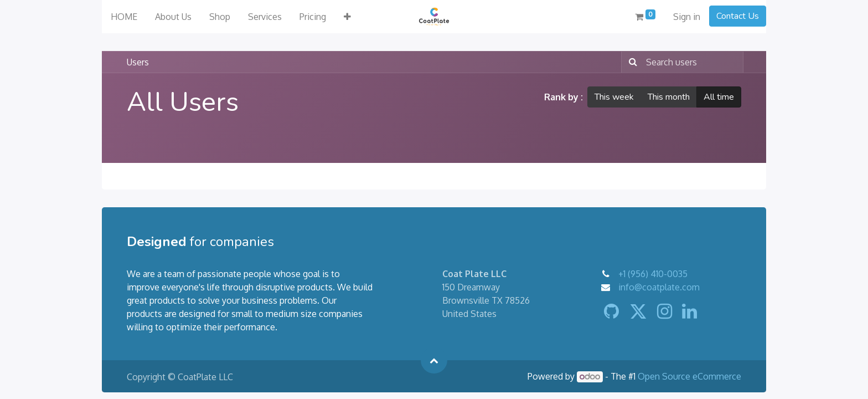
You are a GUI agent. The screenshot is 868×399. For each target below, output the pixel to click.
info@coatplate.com (659, 287)
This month (669, 97)
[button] (347, 17)
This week (614, 97)
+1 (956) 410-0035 (653, 274)
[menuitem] (124, 17)
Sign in (687, 17)
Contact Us (738, 16)
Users (138, 62)
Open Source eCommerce (689, 376)
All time (719, 97)
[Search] (631, 62)
